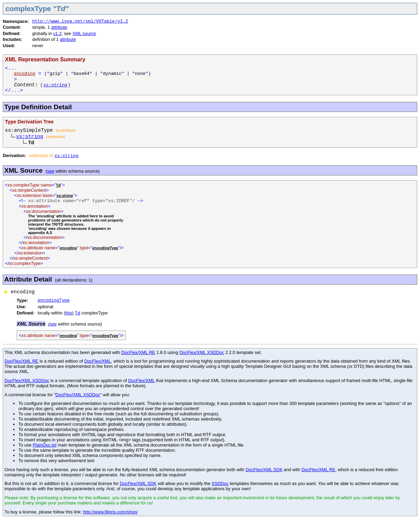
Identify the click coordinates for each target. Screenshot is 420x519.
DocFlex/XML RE (138, 352)
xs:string (55, 85)
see (51, 171)
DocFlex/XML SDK (264, 470)
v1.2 (57, 33)
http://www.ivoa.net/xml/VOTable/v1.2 (80, 21)
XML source (84, 33)
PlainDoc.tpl (44, 445)
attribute (59, 27)
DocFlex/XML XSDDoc (202, 352)
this (69, 313)
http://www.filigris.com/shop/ (110, 512)
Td (78, 313)
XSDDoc (220, 483)
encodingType (54, 300)
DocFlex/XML (98, 361)
